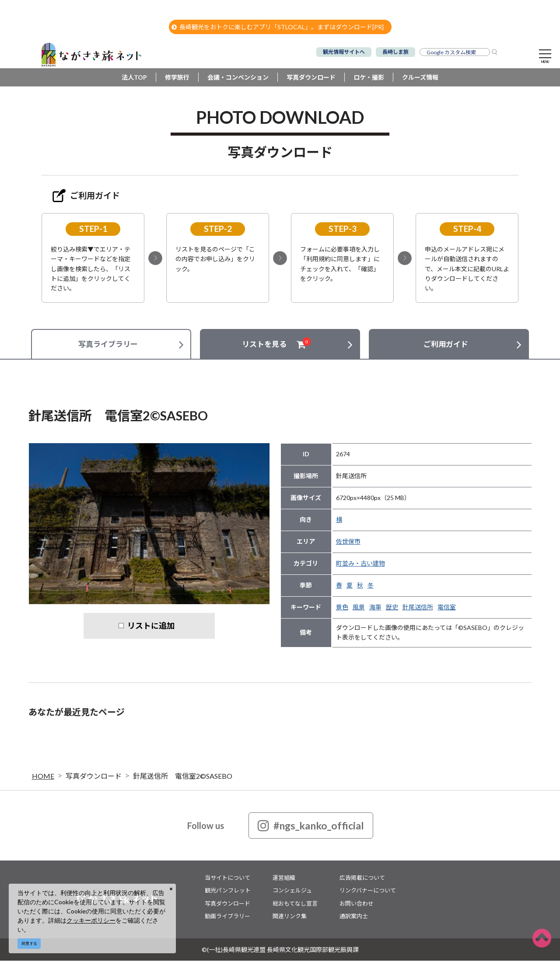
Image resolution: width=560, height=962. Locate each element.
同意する (29, 943)
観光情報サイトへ (344, 52)
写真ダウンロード (311, 79)
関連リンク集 (290, 917)
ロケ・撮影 (369, 79)
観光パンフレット (228, 892)
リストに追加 (151, 627)
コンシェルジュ (292, 892)
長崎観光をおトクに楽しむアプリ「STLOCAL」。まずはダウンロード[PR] (278, 27)
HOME (43, 777)
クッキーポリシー (91, 920)
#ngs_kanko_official (311, 827)
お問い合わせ (357, 905)
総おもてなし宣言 (295, 905)
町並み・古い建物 (360, 565)
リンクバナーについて (368, 892)
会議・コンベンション (238, 79)
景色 (342, 608)
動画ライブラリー (227, 917)
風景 (359, 608)
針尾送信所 (418, 608)
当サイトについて (227, 879)
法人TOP (134, 79)
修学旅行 (177, 79)
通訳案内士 (354, 917)
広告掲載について (362, 879)
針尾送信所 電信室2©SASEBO (183, 777)
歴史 (392, 608)
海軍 (375, 608)
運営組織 (284, 879)
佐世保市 (348, 543)
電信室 (447, 608)
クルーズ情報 (420, 79)
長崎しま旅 (395, 52)
